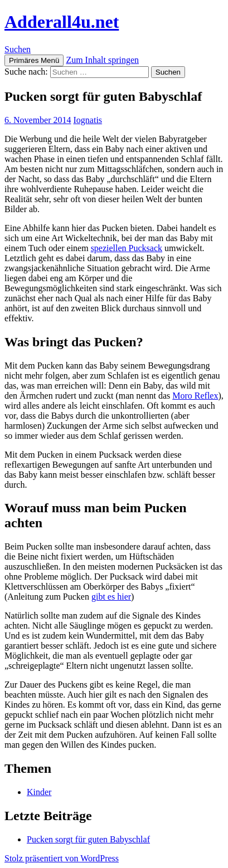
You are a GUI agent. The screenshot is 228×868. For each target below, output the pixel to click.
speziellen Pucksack (127, 248)
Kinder (39, 792)
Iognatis (88, 120)
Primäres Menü (34, 60)
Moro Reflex (195, 396)
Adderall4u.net (62, 22)
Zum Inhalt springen (102, 60)
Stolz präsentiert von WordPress (62, 858)
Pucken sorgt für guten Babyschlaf (88, 839)
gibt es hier (111, 597)
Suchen (18, 49)
